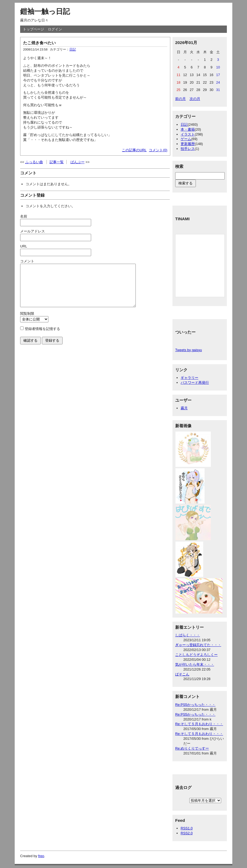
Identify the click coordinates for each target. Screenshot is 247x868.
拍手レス (188, 149)
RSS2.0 (187, 833)
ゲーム (186, 139)
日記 (73, 49)
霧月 (184, 408)
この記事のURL (134, 150)
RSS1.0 (187, 828)
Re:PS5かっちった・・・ (195, 705)
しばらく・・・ (188, 635)
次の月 (195, 99)
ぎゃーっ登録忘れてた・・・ (198, 645)
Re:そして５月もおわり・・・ (199, 724)
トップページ (33, 29)
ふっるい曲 (34, 162)
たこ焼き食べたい (39, 43)
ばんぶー (78, 162)
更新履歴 (188, 144)
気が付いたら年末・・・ (195, 664)
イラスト (188, 134)
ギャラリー (189, 378)
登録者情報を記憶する (42, 337)
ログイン (55, 29)
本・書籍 (188, 129)
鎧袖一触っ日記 (45, 11)
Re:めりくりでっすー (192, 748)
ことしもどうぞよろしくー (196, 655)
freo (41, 856)
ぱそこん (182, 674)
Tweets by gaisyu (189, 350)
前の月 (180, 99)
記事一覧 (57, 162)
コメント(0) (158, 150)
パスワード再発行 (195, 383)
